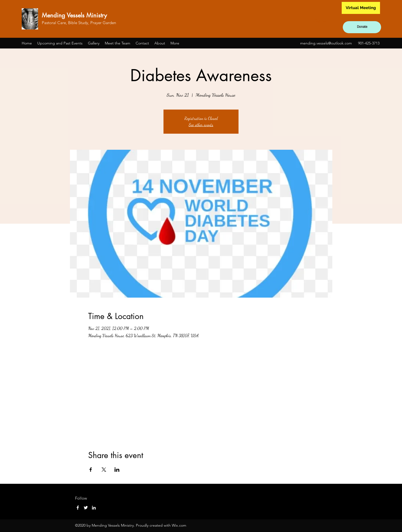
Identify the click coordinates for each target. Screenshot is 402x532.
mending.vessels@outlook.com (326, 43)
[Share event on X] (104, 470)
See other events (201, 125)
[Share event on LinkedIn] (117, 470)
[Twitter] (86, 508)
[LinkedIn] (94, 508)
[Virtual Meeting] (361, 8)
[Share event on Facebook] (91, 470)
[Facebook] (78, 508)
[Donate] (362, 27)
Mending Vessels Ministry (74, 15)
